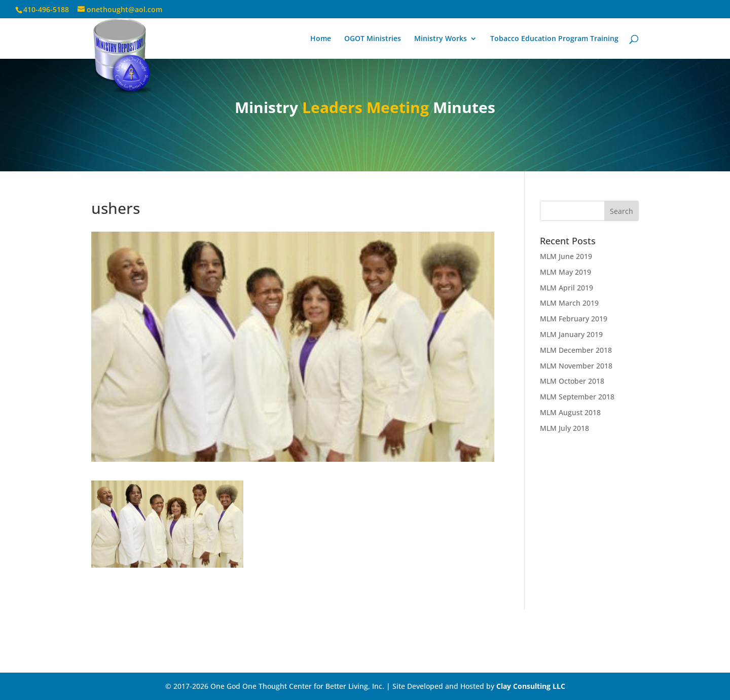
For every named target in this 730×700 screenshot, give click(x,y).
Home (321, 39)
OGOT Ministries (373, 39)
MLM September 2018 (577, 397)
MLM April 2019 (567, 288)
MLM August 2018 (570, 412)
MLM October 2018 (572, 381)
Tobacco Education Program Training (554, 39)
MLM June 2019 (566, 256)
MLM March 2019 (569, 303)
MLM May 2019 (565, 272)
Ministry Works (441, 39)
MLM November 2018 (576, 366)
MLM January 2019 (571, 334)
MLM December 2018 (576, 350)
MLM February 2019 (574, 319)
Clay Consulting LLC (531, 686)
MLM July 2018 (564, 428)
